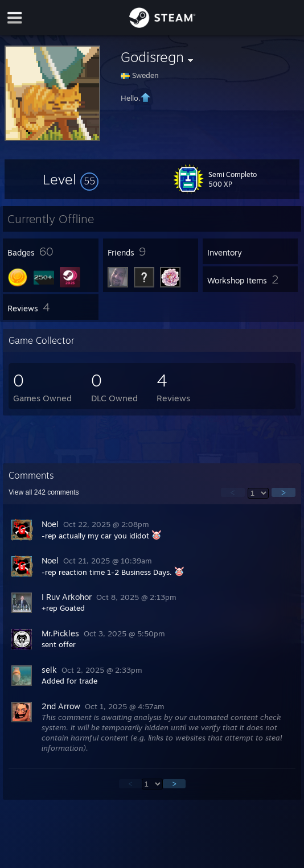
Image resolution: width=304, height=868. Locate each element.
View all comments (44, 492)
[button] (71, 179)
